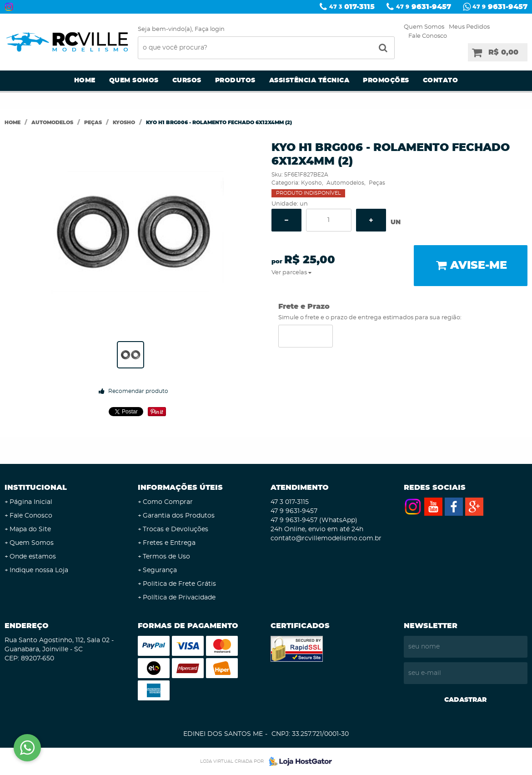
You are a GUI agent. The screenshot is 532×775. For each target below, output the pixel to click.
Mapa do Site (30, 529)
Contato (441, 81)
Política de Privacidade (179, 598)
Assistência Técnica (309, 81)
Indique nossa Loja (39, 570)
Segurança (160, 570)
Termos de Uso (166, 557)
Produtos (235, 81)
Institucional (36, 488)
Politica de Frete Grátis (179, 584)
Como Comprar (168, 502)
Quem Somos (424, 27)
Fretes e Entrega (169, 543)
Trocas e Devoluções (176, 529)
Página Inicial (31, 502)
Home (85, 81)
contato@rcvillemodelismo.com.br (326, 538)
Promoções (386, 81)
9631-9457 (424, 7)
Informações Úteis (180, 488)
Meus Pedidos (469, 27)
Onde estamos (33, 557)
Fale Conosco (428, 36)
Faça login (210, 29)
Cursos (187, 81)
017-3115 (352, 7)
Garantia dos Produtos (179, 516)
